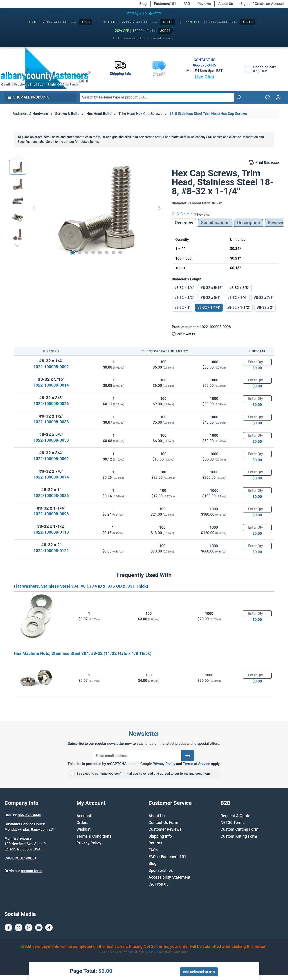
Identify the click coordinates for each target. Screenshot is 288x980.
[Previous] (34, 208)
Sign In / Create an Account (262, 4)
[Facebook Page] (8, 927)
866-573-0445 (205, 65)
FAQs (153, 850)
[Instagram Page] (29, 927)
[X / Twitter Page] (19, 927)
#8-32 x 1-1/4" (209, 308)
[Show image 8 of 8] (120, 253)
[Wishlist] (267, 97)
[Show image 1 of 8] (73, 253)
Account (84, 816)
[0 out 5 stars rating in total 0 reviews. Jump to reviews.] (191, 214)
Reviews (204, 4)
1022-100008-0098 (51, 514)
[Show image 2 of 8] (80, 253)
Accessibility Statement (169, 877)
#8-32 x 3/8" (239, 288)
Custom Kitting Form (239, 836)
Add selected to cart (199, 972)
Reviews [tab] (276, 223)
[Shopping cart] (260, 69)
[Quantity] (257, 362)
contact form (31, 871)
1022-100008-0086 (51, 496)
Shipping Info (160, 836)
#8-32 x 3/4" (237, 298)
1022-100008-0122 (51, 551)
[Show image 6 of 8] (107, 253)
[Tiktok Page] (49, 927)
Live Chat (205, 77)
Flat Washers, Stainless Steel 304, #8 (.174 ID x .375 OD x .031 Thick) (81, 586)
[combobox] (157, 97)
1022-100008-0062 (51, 459)
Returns (155, 843)
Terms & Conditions (94, 836)
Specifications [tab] (215, 223)
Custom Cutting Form (239, 829)
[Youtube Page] (39, 927)
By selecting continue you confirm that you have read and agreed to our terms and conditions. (144, 774)
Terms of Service (197, 764)
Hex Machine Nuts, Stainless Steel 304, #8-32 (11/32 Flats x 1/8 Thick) (83, 653)
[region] (86, 208)
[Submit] (188, 756)
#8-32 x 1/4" (184, 288)
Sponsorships (161, 870)
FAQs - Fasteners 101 (167, 857)
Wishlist (84, 829)
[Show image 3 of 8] (86, 253)
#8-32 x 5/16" (212, 288)
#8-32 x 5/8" (211, 298)
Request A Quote (235, 816)
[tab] (249, 223)
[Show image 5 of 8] (100, 253)
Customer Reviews (165, 829)
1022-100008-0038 (51, 422)
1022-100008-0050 (51, 440)
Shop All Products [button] (28, 97)
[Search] (239, 97)
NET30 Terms (233, 823)
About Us (226, 4)
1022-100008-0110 (51, 532)
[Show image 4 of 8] (93, 253)
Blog (143, 4)
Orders (82, 823)
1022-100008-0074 (51, 477)
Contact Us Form (163, 823)
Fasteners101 (165, 4)
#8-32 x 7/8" (264, 298)
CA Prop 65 (159, 884)
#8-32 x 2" (265, 308)
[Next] (159, 208)
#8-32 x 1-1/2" (238, 308)
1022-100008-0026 (51, 404)
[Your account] (278, 97)
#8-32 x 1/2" (184, 298)
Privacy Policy (164, 764)
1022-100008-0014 (51, 385)
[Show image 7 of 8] (113, 253)
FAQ (187, 4)
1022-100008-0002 (51, 367)
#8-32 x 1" (182, 308)
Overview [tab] (184, 223)
